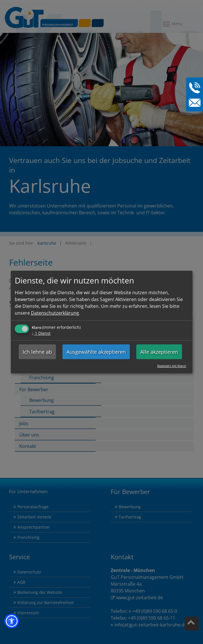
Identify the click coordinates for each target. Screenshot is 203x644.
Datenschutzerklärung (55, 313)
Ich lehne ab (37, 352)
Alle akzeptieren (159, 352)
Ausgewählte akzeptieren (96, 352)
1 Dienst (41, 333)
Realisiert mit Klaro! (172, 366)
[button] (12, 621)
